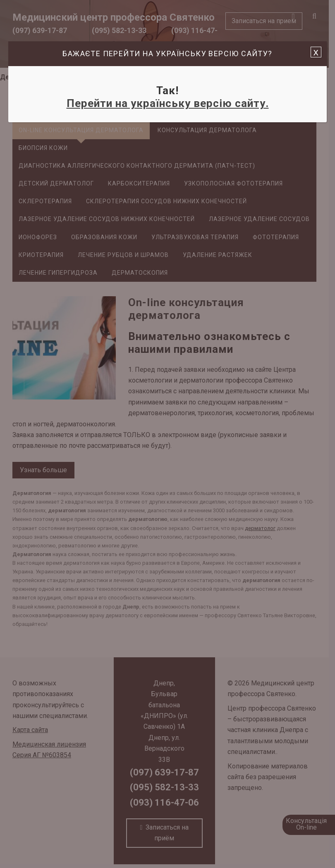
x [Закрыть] (316, 52)
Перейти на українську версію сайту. (168, 103)
